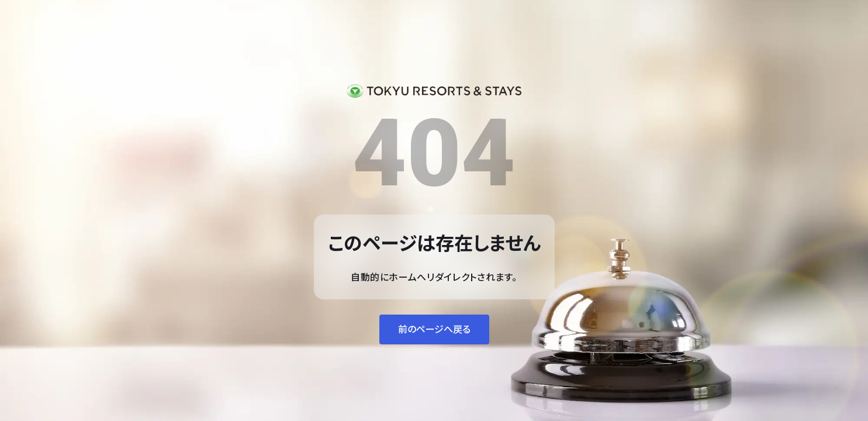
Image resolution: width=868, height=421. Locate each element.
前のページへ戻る (434, 329)
